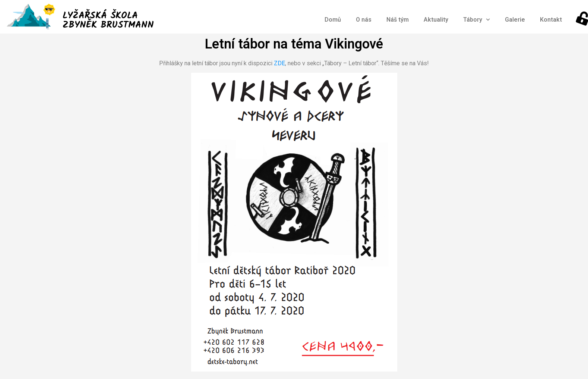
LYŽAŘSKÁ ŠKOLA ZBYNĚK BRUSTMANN (108, 20)
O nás (364, 20)
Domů (333, 20)
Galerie (515, 20)
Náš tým (398, 20)
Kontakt (551, 20)
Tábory (477, 20)
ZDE (279, 63)
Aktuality (436, 20)
